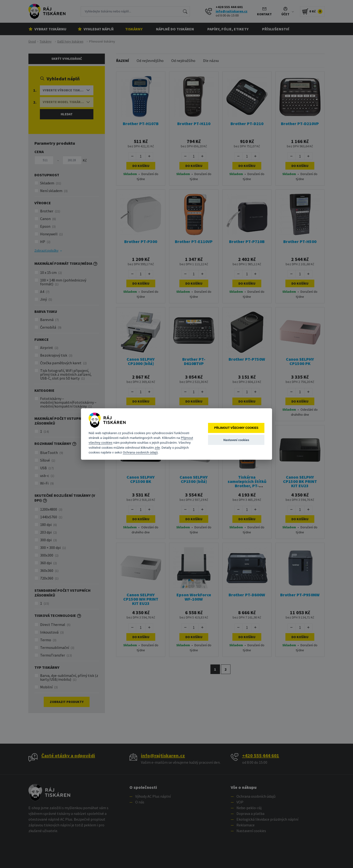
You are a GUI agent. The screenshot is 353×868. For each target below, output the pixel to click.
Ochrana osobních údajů (140, 452)
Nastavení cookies (236, 440)
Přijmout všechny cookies (236, 428)
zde (157, 448)
